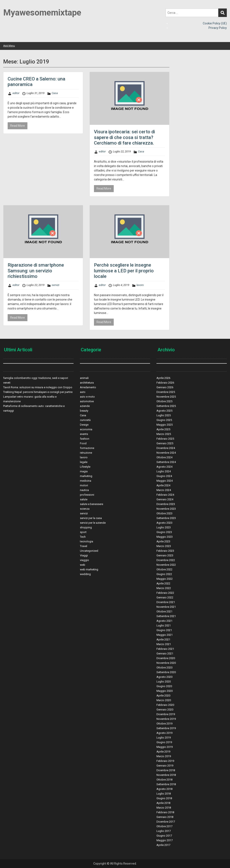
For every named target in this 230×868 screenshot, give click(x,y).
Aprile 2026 (163, 378)
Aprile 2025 (163, 429)
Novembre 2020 (166, 663)
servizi (55, 285)
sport (83, 532)
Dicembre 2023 (166, 504)
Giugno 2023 (164, 532)
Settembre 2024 (166, 462)
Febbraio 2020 (165, 705)
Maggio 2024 (165, 481)
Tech (83, 537)
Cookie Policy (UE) (215, 23)
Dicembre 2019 (166, 714)
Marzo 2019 (164, 756)
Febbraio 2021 (165, 649)
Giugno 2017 (164, 836)
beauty (84, 411)
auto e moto (87, 397)
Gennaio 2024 (165, 499)
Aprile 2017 (163, 845)
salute (84, 499)
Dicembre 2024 (166, 448)
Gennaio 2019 (165, 766)
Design (84, 425)
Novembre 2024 (166, 453)
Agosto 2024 (164, 467)
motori (84, 485)
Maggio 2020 (165, 691)
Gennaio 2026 (165, 387)
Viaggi (84, 555)
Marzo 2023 (164, 546)
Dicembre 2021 (166, 602)
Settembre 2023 (166, 518)
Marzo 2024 (164, 490)
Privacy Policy (218, 28)
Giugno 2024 (164, 476)
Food (83, 443)
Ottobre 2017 (164, 826)
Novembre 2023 (166, 509)
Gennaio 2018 (165, 817)
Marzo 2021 (164, 644)
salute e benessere (92, 504)
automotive (87, 401)
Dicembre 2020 (166, 658)
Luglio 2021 (164, 625)
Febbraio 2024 (165, 495)
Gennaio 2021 (165, 653)
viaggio (84, 560)
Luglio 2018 (164, 794)
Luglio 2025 (164, 415)
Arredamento (88, 387)
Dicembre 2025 (166, 392)
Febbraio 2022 (165, 593)
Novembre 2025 (166, 397)
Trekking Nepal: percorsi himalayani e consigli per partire (38, 392)
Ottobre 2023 (164, 513)
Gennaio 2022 (165, 597)
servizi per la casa (91, 518)
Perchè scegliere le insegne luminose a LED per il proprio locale (124, 271)
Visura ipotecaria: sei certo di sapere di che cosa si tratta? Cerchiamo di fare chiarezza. (124, 137)
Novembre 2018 (166, 775)
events (84, 434)
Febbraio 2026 (165, 383)
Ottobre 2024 (164, 457)
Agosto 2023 (164, 523)
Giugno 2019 (164, 742)
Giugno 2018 (164, 798)
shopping (86, 527)
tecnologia (87, 541)
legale (84, 462)
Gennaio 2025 (165, 443)
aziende (85, 406)
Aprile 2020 (163, 696)
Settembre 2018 (166, 784)
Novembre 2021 (166, 607)
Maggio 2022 (165, 579)
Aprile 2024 (163, 485)
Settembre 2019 (166, 728)
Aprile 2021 (163, 639)
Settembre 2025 (166, 406)
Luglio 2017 (164, 831)
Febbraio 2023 (165, 551)
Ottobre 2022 (164, 569)
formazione (87, 448)
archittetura (87, 383)
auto (83, 392)
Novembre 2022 (166, 565)
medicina (86, 481)
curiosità (85, 420)
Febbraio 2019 (165, 761)
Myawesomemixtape (42, 13)
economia (86, 429)
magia (84, 471)
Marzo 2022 (164, 588)
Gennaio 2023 (165, 555)
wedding (85, 574)
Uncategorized (89, 551)
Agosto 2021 (164, 621)
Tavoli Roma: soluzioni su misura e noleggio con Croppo (38, 387)
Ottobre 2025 (164, 401)
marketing (86, 476)
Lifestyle (85, 467)
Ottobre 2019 (164, 724)
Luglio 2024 (164, 471)
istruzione (86, 453)
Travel (84, 546)
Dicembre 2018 (166, 770)
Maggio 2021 (165, 635)
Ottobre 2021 (164, 611)
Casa (55, 93)
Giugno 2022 (164, 574)
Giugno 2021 (164, 630)
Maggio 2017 (165, 840)
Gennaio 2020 (165, 710)
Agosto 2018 (164, 789)
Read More (18, 126)
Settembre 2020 (166, 672)
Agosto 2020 (164, 677)
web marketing (89, 569)
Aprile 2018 (163, 803)
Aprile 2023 (163, 541)
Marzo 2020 (164, 700)
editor (16, 93)
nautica (84, 490)
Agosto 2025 (164, 411)
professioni (87, 495)
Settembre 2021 (166, 616)
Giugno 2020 (164, 686)
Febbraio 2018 (165, 812)
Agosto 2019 (164, 733)
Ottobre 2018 (164, 780)
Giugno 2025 (164, 420)
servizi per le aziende (93, 523)
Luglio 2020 (164, 682)
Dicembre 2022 (166, 560)
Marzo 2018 (164, 808)
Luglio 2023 (164, 527)
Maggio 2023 (165, 537)
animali (84, 378)
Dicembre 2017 (166, 822)
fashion (85, 439)
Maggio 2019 (165, 747)
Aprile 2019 (163, 752)
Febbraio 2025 (165, 439)
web (83, 565)
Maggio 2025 (165, 425)
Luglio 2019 (164, 738)
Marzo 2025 (164, 434)
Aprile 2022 (163, 583)
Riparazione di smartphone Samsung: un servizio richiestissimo (36, 271)
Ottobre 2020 (164, 668)
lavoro (140, 285)
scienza (85, 509)
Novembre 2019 (166, 719)
